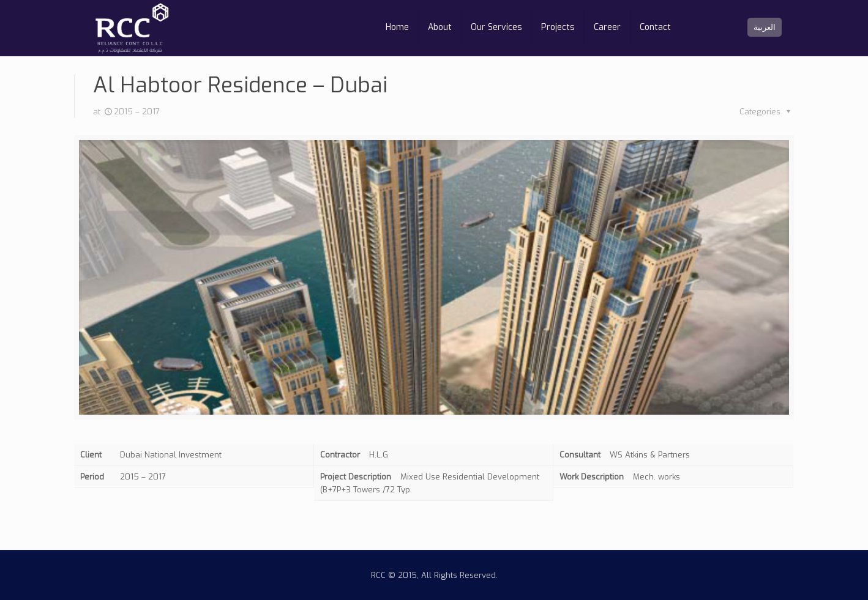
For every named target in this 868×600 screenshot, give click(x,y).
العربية (765, 27)
